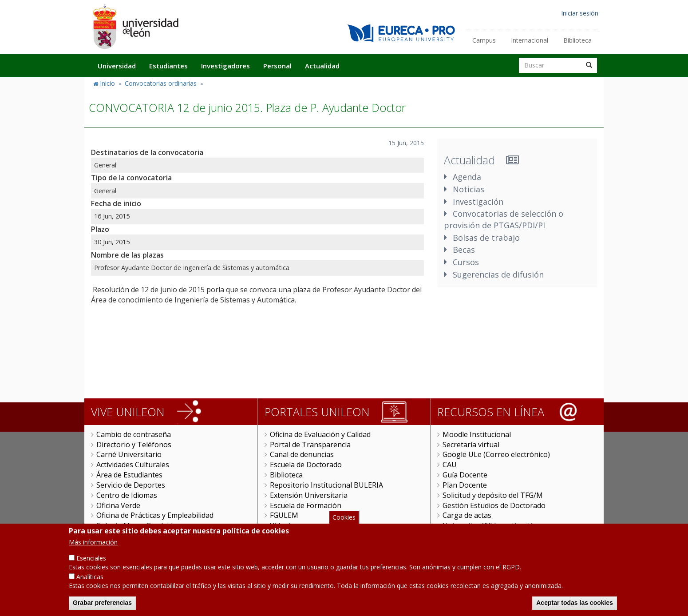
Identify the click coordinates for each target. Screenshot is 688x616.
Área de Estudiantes (129, 475)
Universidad (117, 66)
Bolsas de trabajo (486, 238)
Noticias (469, 189)
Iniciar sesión (580, 13)
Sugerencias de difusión (498, 274)
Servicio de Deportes (131, 485)
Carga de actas (467, 515)
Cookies (344, 524)
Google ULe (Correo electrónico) (496, 454)
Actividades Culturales (133, 465)
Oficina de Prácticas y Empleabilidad (155, 515)
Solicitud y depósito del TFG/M (493, 495)
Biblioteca (577, 40)
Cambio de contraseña (134, 434)
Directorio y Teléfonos (134, 445)
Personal (277, 66)
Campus (484, 40)
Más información (93, 549)
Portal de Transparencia (310, 445)
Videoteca (286, 525)
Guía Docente (465, 475)
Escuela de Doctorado (306, 465)
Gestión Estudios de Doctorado (494, 505)
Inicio (107, 83)
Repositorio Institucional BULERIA (326, 485)
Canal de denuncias (302, 454)
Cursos (466, 262)
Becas (464, 250)
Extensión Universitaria (309, 495)
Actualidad (322, 66)
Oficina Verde (118, 505)
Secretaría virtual (471, 445)
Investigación (478, 202)
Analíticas (90, 584)
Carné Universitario (129, 454)
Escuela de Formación (306, 505)
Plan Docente (465, 485)
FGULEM (284, 515)
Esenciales (91, 565)
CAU (450, 465)
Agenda (467, 177)
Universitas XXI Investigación (490, 525)
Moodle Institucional (477, 434)
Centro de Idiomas (127, 495)
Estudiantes (168, 66)
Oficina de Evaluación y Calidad (320, 434)
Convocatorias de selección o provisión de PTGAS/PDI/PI (504, 219)
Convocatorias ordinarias (161, 83)
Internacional (530, 40)
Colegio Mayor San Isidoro (140, 525)
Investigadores (225, 66)
